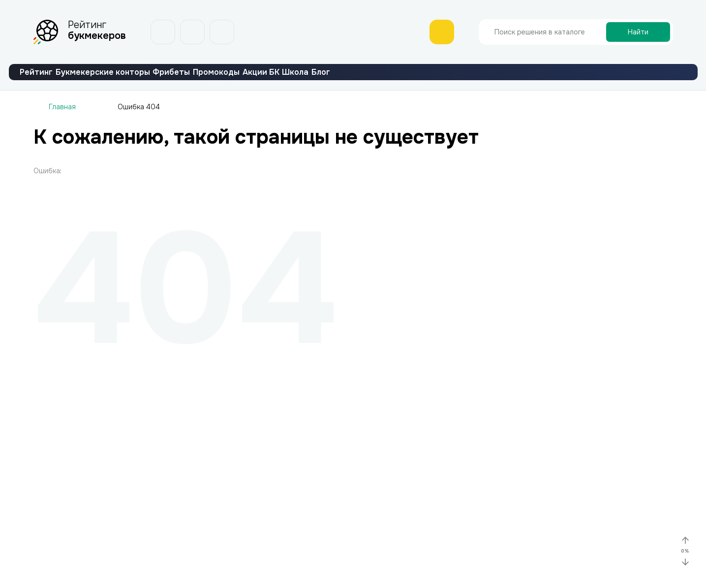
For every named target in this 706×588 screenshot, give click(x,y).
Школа (416, 80)
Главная (62, 123)
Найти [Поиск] (638, 32)
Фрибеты (226, 80)
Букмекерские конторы (136, 80)
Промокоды (293, 80)
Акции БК (359, 80)
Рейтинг (47, 80)
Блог (463, 80)
